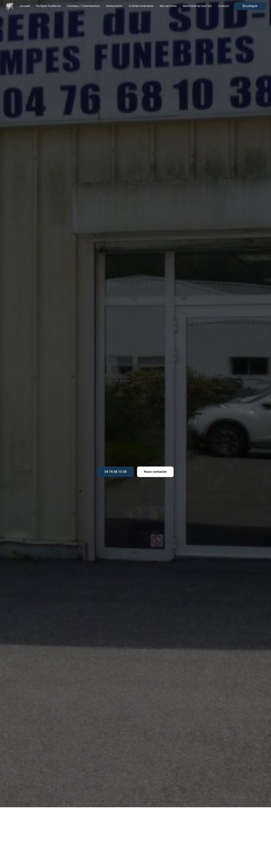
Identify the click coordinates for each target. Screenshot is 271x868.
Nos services (168, 6)
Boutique (250, 6)
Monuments (114, 6)
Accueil (25, 6)
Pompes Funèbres (48, 6)
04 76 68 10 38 (116, 472)
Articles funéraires (141, 6)
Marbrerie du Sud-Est (197, 6)
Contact (224, 6)
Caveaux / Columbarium (83, 6)
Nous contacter (155, 472)
